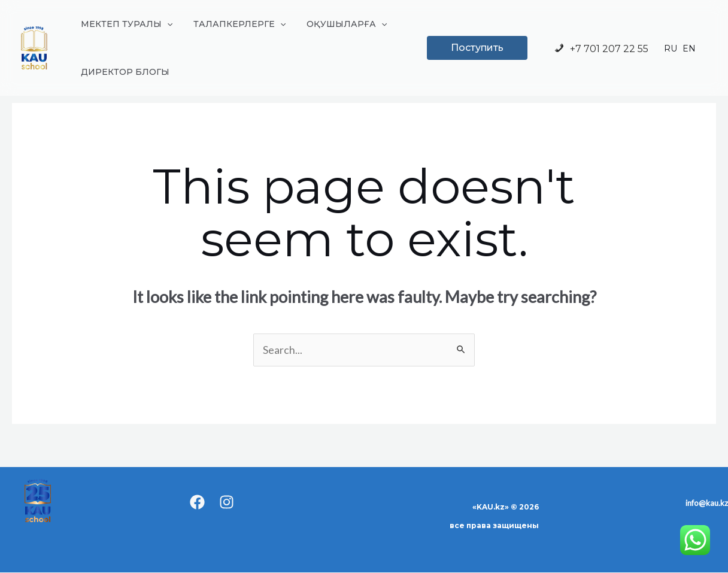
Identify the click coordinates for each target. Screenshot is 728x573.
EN (689, 49)
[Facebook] (197, 503)
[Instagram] (227, 503)
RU (671, 49)
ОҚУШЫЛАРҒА (336, 24)
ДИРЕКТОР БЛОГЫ (123, 72)
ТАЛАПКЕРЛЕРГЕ (233, 24)
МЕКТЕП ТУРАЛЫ (124, 24)
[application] (165, 24)
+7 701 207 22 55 (601, 49)
